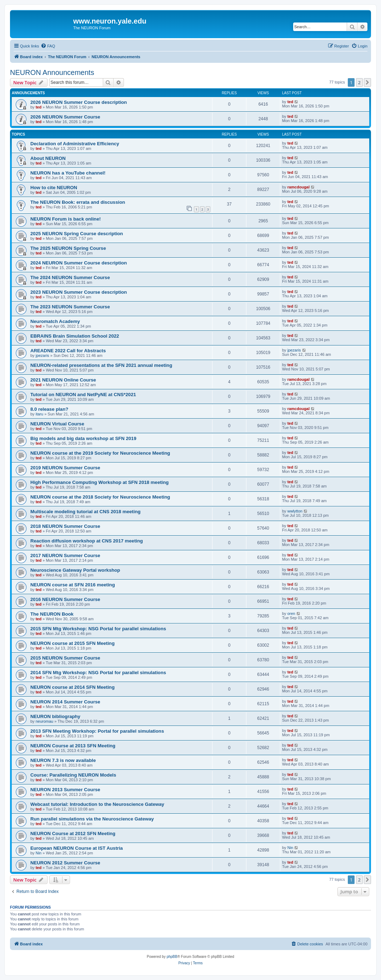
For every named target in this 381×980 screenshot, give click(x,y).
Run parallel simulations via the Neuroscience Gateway (92, 819)
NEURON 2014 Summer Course (65, 702)
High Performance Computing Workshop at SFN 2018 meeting (99, 482)
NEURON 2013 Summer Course (65, 790)
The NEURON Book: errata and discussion (78, 202)
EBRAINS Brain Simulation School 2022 (75, 336)
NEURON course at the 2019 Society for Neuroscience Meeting (100, 453)
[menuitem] (48, 46)
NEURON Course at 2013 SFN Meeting (73, 746)
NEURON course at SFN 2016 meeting (73, 585)
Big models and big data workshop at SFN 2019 (83, 438)
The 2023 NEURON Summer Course (70, 307)
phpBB (172, 957)
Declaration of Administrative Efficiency (75, 144)
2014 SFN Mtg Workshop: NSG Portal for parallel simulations (98, 673)
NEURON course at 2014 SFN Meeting (72, 687)
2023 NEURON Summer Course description (79, 292)
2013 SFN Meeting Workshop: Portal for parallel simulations (97, 731)
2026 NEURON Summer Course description (79, 102)
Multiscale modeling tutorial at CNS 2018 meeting (86, 512)
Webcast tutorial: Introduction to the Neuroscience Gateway (97, 804)
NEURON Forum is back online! (66, 219)
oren (291, 613)
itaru (39, 414)
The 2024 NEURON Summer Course (70, 277)
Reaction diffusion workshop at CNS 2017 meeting (87, 541)
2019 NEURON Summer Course (65, 468)
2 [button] (359, 82)
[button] (367, 82)
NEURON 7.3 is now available (63, 760)
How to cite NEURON (54, 188)
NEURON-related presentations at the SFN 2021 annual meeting (101, 365)
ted (39, 107)
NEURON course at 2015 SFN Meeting (72, 643)
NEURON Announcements (52, 72)
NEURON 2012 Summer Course (65, 863)
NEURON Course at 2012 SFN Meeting (73, 833)
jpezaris (42, 355)
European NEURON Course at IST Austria (77, 848)
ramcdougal (299, 187)
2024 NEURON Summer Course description (79, 263)
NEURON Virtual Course (57, 424)
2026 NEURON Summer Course (65, 117)
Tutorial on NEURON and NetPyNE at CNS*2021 (83, 395)
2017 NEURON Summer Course (65, 555)
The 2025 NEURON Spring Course (68, 248)
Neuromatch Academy (55, 321)
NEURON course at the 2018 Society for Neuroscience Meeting (100, 497)
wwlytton (295, 511)
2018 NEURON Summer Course (65, 526)
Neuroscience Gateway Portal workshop (75, 570)
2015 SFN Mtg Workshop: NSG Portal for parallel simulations (98, 629)
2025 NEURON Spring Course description (77, 234)
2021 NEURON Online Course (63, 380)
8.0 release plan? (49, 409)
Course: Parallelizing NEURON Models (73, 775)
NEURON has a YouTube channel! (68, 173)
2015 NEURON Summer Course (65, 658)
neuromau (45, 721)
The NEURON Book (52, 614)
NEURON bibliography (55, 716)
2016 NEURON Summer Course (65, 599)
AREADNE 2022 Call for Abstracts (68, 351)
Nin (39, 853)
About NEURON (48, 158)
